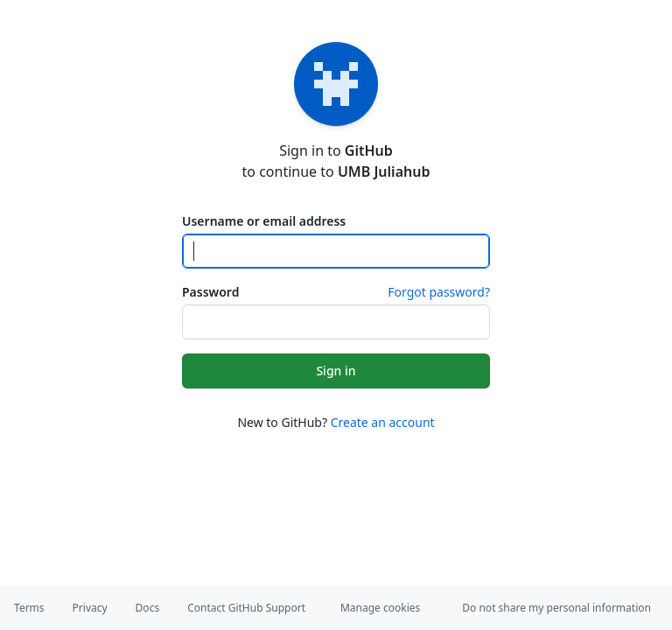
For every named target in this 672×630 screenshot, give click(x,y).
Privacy (90, 608)
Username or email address (264, 221)
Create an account (383, 422)
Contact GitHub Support (246, 608)
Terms (29, 608)
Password (210, 292)
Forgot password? (439, 292)
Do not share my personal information (556, 608)
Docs (148, 608)
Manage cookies (380, 608)
